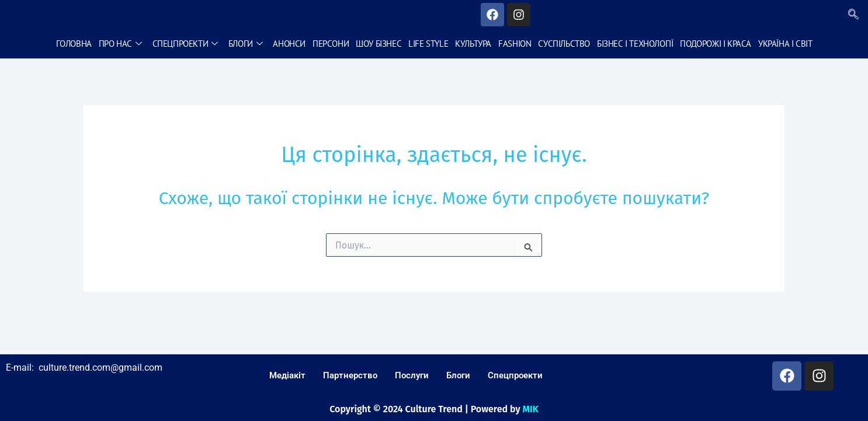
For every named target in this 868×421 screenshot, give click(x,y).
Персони (331, 44)
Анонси (289, 44)
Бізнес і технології (635, 44)
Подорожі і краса (716, 44)
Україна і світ (785, 44)
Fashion (515, 44)
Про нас (120, 44)
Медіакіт (287, 375)
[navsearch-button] (853, 15)
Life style (428, 44)
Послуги (412, 375)
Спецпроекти (185, 44)
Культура (473, 44)
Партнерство (350, 375)
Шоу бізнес (379, 44)
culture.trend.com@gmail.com (100, 367)
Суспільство (564, 44)
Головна (74, 44)
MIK (531, 409)
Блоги (246, 44)
